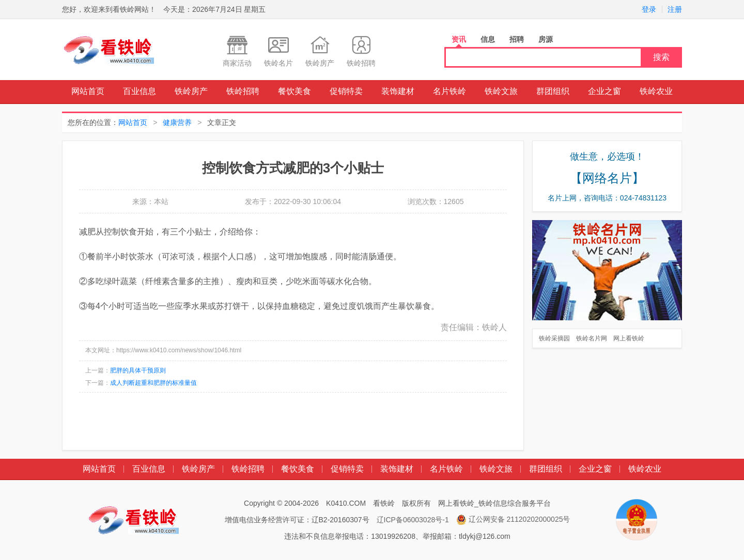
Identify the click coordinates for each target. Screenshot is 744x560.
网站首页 (88, 91)
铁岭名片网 (592, 338)
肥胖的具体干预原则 (138, 370)
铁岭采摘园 (554, 338)
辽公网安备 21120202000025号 (513, 520)
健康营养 (177, 122)
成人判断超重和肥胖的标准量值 (153, 383)
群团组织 (553, 91)
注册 (675, 9)
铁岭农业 (656, 91)
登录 (649, 9)
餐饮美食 (295, 91)
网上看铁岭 (629, 338)
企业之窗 (605, 91)
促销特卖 (346, 91)
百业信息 (139, 91)
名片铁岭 (450, 91)
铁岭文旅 (501, 91)
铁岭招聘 (243, 91)
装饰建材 (398, 91)
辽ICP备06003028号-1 (413, 520)
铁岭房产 (191, 91)
